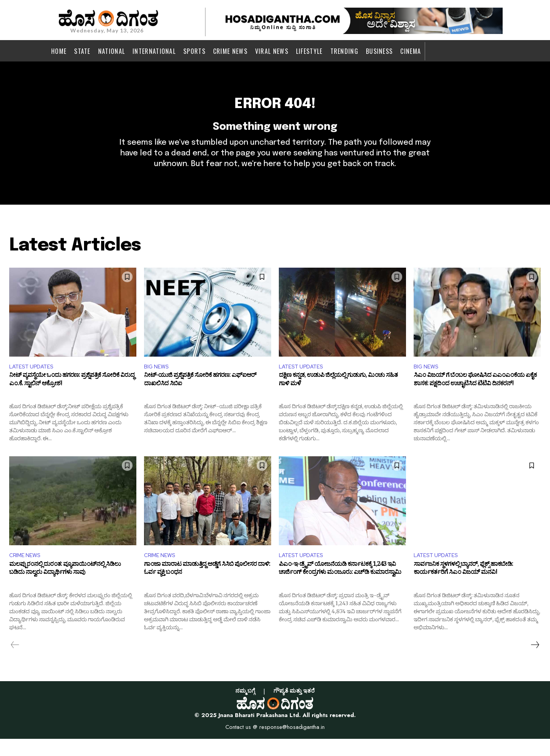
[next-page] (535, 662)
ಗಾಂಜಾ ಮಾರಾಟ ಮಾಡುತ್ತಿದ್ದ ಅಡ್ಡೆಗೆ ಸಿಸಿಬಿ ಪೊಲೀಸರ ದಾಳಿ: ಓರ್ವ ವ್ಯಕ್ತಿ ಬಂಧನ (207, 587)
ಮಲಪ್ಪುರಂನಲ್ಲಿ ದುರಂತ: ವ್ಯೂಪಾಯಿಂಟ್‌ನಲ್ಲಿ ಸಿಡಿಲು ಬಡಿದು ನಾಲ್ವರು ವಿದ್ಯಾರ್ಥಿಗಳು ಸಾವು (65, 587)
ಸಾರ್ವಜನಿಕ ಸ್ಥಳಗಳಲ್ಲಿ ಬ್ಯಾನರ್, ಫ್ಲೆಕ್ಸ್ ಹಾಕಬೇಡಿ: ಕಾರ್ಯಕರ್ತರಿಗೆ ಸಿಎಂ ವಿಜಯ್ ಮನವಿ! (463, 587)
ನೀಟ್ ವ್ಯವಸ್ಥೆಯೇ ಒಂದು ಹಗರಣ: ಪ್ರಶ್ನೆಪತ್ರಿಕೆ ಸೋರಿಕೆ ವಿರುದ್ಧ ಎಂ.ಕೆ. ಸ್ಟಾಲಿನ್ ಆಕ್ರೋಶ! (72, 397)
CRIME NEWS (27, 571)
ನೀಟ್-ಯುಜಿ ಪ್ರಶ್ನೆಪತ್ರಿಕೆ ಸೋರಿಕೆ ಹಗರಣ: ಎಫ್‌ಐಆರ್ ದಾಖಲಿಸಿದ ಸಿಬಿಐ (200, 397)
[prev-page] (15, 662)
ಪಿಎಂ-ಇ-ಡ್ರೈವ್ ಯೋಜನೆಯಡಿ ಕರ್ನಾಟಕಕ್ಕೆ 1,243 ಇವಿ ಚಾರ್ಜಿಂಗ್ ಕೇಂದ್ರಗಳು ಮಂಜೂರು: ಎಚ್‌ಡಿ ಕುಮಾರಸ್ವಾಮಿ (340, 587)
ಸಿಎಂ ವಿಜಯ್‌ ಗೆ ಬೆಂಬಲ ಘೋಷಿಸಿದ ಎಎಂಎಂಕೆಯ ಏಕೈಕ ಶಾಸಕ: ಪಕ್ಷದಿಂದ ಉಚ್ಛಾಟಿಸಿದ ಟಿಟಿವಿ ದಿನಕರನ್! (475, 397)
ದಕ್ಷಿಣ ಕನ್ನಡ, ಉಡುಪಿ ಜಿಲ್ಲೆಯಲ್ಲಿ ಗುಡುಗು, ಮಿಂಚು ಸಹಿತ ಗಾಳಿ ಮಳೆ (338, 397)
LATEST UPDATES (34, 381)
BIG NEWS (158, 381)
